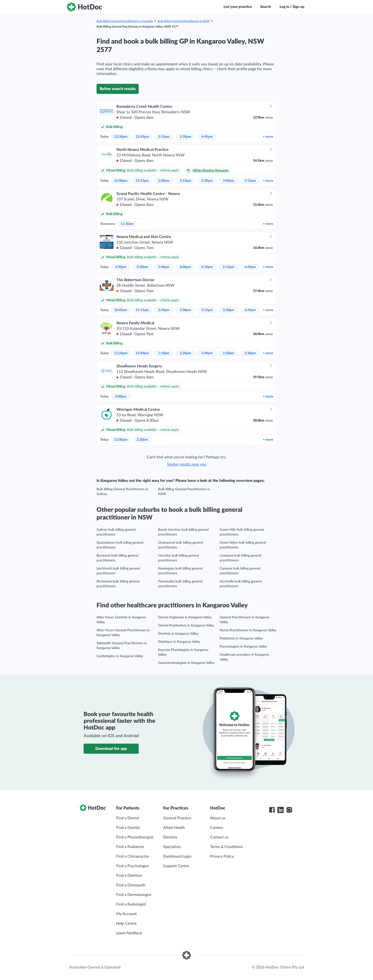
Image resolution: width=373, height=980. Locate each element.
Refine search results (118, 89)
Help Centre (126, 923)
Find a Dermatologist (134, 895)
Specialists (172, 847)
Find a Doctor (128, 818)
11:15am (142, 310)
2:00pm (164, 181)
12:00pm (121, 181)
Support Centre (176, 866)
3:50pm (121, 267)
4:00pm (121, 397)
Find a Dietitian (129, 876)
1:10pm (164, 353)
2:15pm (164, 137)
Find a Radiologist (131, 904)
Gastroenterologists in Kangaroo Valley (186, 663)
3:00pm (229, 181)
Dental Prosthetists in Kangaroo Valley (186, 626)
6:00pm (185, 267)
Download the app (111, 749)
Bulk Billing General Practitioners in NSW (184, 21)
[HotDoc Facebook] (272, 810)
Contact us (219, 837)
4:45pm (207, 137)
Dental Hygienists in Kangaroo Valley (185, 617)
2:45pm (164, 310)
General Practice (177, 818)
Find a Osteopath (131, 885)
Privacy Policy (222, 856)
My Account (126, 914)
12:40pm (142, 353)
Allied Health (174, 828)
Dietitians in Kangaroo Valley (179, 642)
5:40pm (164, 267)
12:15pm (142, 181)
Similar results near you (187, 464)
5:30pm (142, 267)
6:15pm (229, 267)
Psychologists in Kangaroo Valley (243, 647)
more (268, 137)
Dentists (170, 837)
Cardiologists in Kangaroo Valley (120, 656)
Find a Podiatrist (130, 847)
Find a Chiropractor (133, 856)
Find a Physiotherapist (135, 837)
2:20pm (229, 353)
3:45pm (250, 310)
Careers (217, 828)
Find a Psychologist (132, 866)
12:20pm (121, 353)
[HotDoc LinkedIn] (281, 810)
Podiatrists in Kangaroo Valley (241, 638)
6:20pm (250, 267)
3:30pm (229, 310)
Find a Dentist (128, 828)
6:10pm (207, 267)
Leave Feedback (129, 933)
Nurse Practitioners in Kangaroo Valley (248, 630)
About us (218, 818)
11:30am (127, 224)
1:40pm (207, 353)
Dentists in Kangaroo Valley (178, 634)
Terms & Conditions (227, 847)
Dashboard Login (177, 856)
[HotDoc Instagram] (289, 810)
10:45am (121, 310)
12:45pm (142, 137)
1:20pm (185, 353)
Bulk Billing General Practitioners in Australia (125, 21)
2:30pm (185, 137)
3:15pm (250, 181)
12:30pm (121, 137)
